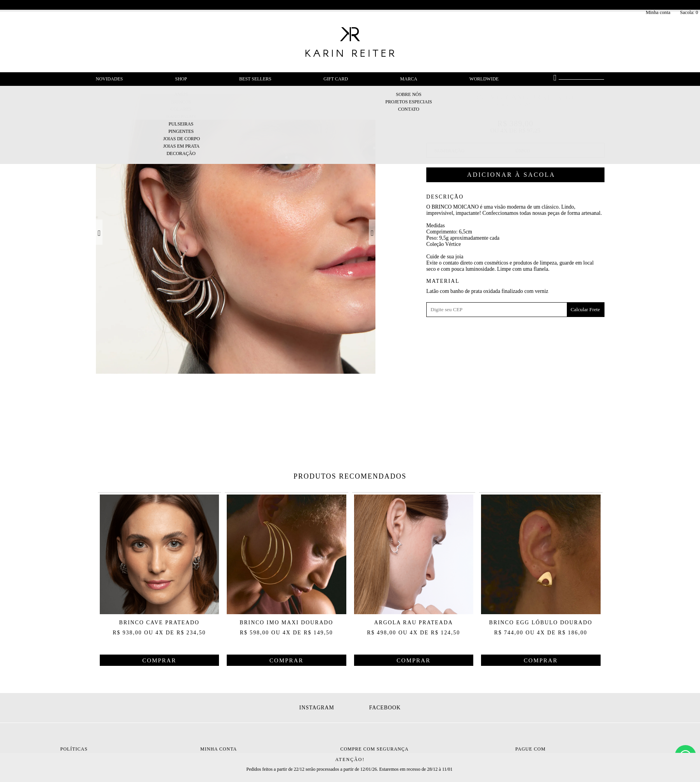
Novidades (109, 79)
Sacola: (689, 12)
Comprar (515, 175)
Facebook (385, 708)
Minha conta (658, 12)
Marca (409, 79)
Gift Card (336, 79)
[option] (236, 234)
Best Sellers (255, 79)
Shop (181, 79)
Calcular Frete (585, 309)
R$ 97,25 (530, 130)
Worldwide (484, 79)
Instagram (317, 708)
